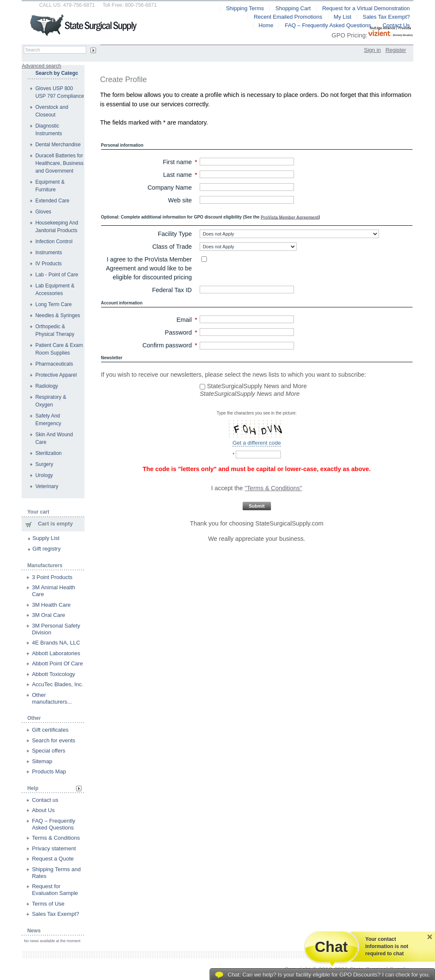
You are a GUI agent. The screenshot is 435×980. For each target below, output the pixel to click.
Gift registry (46, 549)
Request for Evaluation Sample (55, 890)
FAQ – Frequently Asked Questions (54, 824)
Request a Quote (53, 859)
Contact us (45, 800)
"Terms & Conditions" (273, 488)
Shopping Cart (293, 8)
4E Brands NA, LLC (56, 643)
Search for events (54, 740)
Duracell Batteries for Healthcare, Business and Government (59, 163)
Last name (177, 175)
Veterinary (47, 486)
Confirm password (167, 345)
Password (178, 332)
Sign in (373, 50)
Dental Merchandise (58, 145)
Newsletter (112, 358)
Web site (180, 200)
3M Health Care (51, 605)
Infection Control (54, 241)
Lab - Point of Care (57, 275)
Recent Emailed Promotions (288, 17)
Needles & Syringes (58, 315)
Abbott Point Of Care (57, 663)
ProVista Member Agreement (290, 217)
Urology (44, 475)
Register (395, 50)
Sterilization (48, 453)
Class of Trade (172, 247)
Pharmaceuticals (54, 364)
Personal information (122, 145)
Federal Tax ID (172, 290)
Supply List (46, 538)
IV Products (48, 264)
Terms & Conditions (56, 838)
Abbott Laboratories (56, 653)
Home (266, 25)
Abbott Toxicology (54, 674)
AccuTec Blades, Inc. (58, 684)
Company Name (169, 187)
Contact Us (396, 25)
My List (343, 17)
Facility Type (175, 234)
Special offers (49, 751)
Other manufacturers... (52, 698)
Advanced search (41, 66)
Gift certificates (50, 730)
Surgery (44, 464)
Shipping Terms (245, 8)
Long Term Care (54, 304)
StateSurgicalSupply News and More (253, 386)
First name (177, 162)
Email (184, 320)
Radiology (47, 386)
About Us (43, 810)
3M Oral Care (48, 615)
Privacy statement (54, 848)
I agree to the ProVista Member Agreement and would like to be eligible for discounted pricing (149, 268)
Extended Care (52, 201)
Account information (122, 303)
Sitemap (42, 761)
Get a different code (257, 443)
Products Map (49, 771)
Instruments (49, 253)
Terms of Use (48, 904)
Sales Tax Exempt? (55, 914)
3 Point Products (52, 577)
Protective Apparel (56, 375)
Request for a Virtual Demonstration (366, 8)
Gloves (43, 212)
